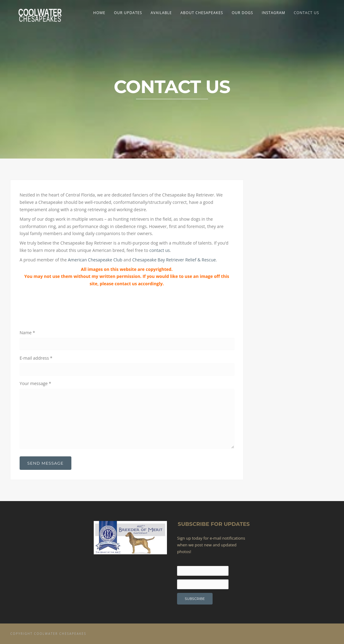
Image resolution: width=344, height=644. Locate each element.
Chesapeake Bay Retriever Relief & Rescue (174, 260)
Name (27, 333)
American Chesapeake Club (95, 260)
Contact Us (306, 13)
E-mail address (36, 358)
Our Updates (128, 13)
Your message (35, 383)
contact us (159, 250)
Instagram (273, 13)
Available (161, 13)
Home (99, 13)
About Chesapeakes (202, 13)
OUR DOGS (242, 13)
